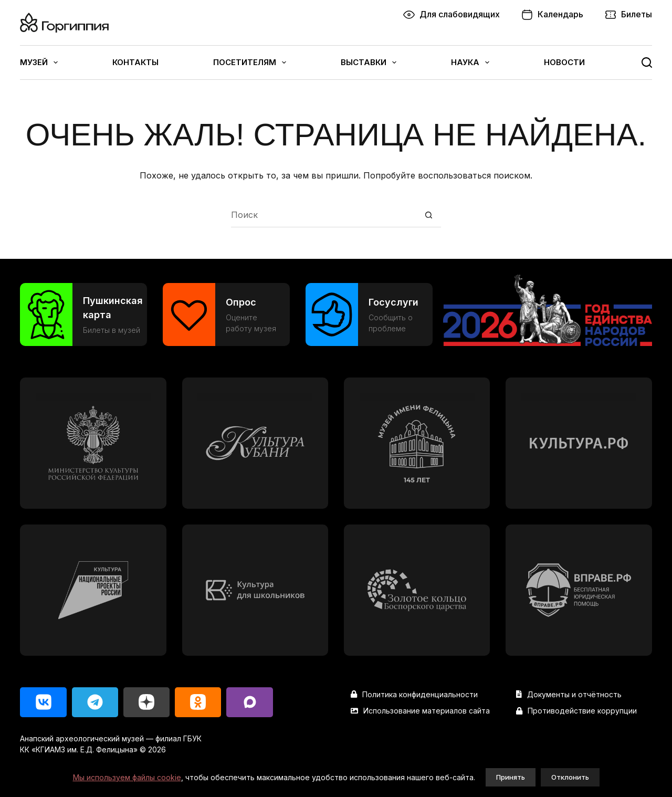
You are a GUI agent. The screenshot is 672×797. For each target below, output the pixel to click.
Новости (564, 62)
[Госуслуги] (369, 314)
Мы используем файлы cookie (127, 777)
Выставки (369, 62)
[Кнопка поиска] (429, 215)
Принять (511, 777)
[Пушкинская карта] (83, 314)
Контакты (135, 62)
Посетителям (250, 62)
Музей (39, 62)
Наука (470, 62)
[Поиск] (647, 62)
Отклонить (570, 777)
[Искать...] (324, 215)
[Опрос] (226, 314)
